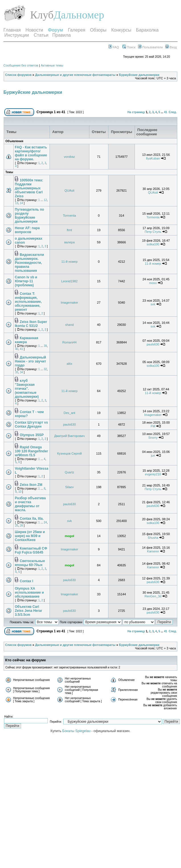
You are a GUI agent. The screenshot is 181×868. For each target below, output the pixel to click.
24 (45, 522)
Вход (171, 47)
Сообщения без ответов (21, 65)
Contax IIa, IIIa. (32, 519)
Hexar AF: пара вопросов (27, 230)
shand (69, 325)
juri (153, 455)
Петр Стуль (153, 232)
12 (45, 200)
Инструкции (17, 35)
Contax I (26, 581)
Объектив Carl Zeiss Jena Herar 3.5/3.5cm (28, 611)
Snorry (153, 438)
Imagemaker (69, 303)
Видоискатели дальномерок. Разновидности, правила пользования (29, 263)
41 (165, 112)
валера (70, 242)
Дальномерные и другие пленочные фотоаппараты (75, 75)
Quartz (69, 472)
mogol (69, 536)
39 (45, 346)
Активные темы (52, 65)
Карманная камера (26, 340)
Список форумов (18, 75)
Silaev (69, 487)
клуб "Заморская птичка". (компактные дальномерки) (27, 389)
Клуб (42, 15)
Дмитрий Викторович (69, 436)
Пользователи (150, 47)
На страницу (136, 112)
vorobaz (69, 157)
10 (20, 492)
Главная (12, 30)
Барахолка (147, 30)
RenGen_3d (153, 596)
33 (17, 372)
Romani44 (69, 342)
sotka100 (153, 244)
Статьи (41, 35)
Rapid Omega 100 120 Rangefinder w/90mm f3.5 (31, 451)
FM (153, 426)
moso (153, 283)
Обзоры (98, 30)
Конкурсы (121, 30)
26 (21, 526)
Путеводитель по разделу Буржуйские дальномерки (29, 216)
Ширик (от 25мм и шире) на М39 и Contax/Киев (30, 536)
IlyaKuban (153, 158)
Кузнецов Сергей (70, 453)
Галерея (76, 30)
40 (17, 349)
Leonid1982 (69, 281)
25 (17, 526)
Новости (34, 30)
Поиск (129, 47)
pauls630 (153, 344)
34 (21, 372)
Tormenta (69, 216)
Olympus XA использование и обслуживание (29, 593)
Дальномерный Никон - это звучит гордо (30, 361)
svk (153, 304)
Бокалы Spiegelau (77, 731)
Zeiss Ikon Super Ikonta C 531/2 (31, 324)
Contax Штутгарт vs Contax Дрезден (31, 424)
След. (173, 112)
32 (45, 369)
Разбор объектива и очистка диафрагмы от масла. (30, 504)
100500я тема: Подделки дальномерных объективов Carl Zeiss (29, 188)
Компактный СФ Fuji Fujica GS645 (31, 550)
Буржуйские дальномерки (139, 75)
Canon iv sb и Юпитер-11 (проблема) (26, 281)
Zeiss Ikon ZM (31, 485)
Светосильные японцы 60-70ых (30, 563)
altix (69, 364)
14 (21, 203)
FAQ (114, 47)
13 (17, 203)
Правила (62, 35)
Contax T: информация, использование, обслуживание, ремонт (28, 302)
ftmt (69, 230)
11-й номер (69, 262)
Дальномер (79, 15)
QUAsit (70, 190)
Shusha (153, 538)
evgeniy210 (153, 474)
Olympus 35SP (32, 435)
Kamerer (153, 551)
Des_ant (69, 413)
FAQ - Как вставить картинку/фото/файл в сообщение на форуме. (31, 153)
